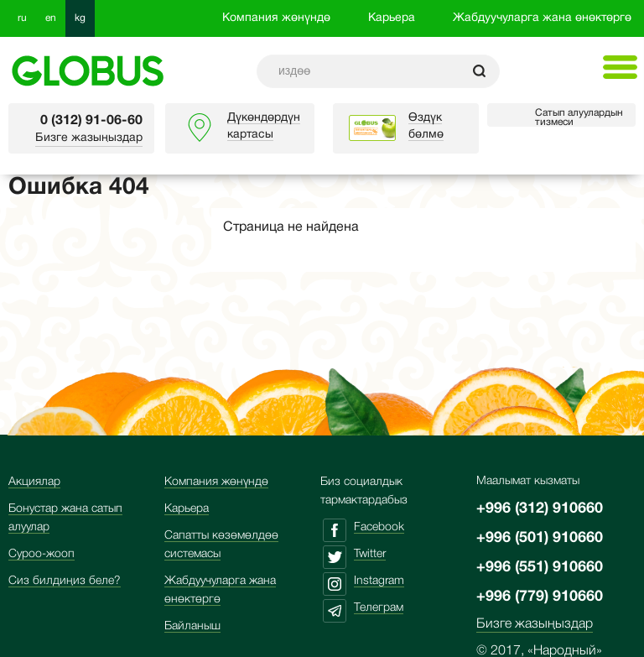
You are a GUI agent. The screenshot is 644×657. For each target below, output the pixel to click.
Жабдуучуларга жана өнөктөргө (542, 18)
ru (22, 18)
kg (80, 18)
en (51, 18)
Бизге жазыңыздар (89, 138)
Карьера (392, 18)
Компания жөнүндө (276, 18)
